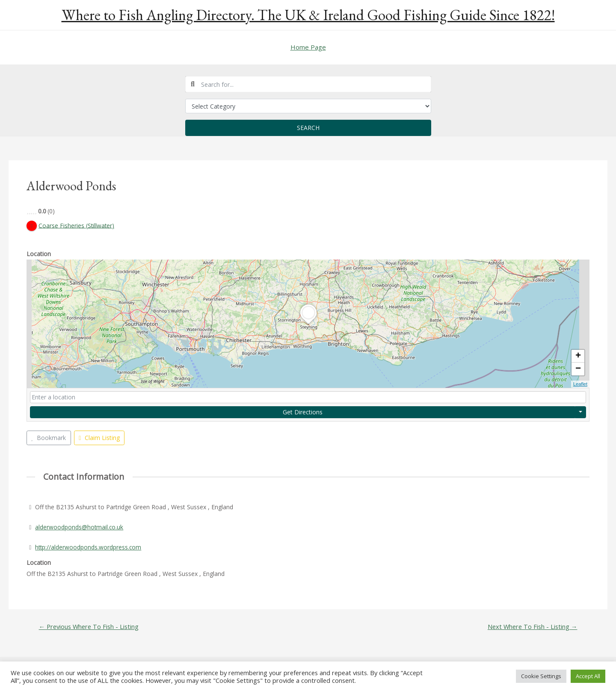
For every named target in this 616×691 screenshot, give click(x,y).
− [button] (578, 369)
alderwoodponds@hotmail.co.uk (80, 527)
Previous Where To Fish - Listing (90, 627)
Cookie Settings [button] (541, 676)
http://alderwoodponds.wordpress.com (89, 547)
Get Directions (303, 412)
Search (308, 128)
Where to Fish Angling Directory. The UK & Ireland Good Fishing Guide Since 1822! (308, 15)
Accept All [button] (588, 676)
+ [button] (578, 357)
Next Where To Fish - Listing (531, 627)
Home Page (308, 47)
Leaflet (580, 384)
